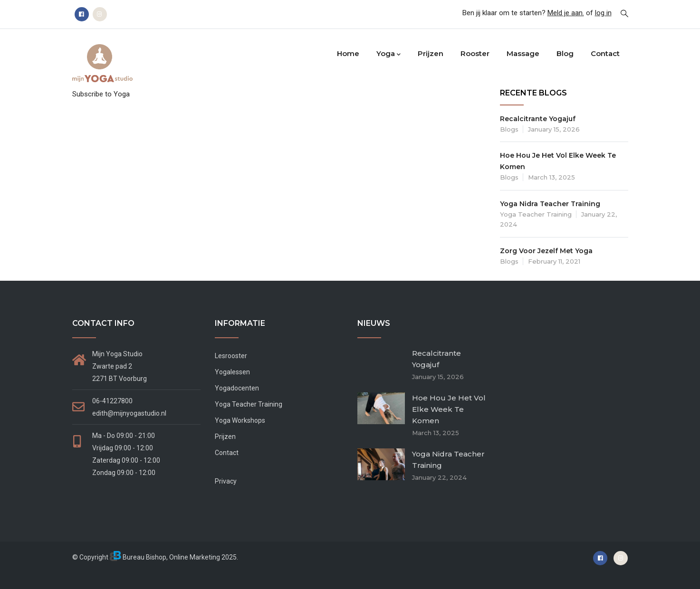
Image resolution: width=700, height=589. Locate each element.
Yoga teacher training (536, 214)
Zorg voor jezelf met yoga (546, 251)
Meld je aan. (566, 13)
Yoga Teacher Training (249, 404)
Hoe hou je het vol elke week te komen (449, 409)
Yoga (388, 54)
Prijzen (431, 53)
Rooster (475, 53)
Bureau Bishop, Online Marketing (165, 557)
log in (603, 13)
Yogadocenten (237, 388)
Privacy (226, 481)
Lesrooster (231, 356)
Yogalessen (232, 372)
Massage (523, 53)
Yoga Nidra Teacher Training (550, 204)
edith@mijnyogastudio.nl (129, 413)
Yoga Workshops (240, 420)
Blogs (509, 129)
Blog (565, 53)
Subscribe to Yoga (101, 94)
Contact (605, 53)
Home (348, 53)
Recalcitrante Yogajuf (538, 119)
